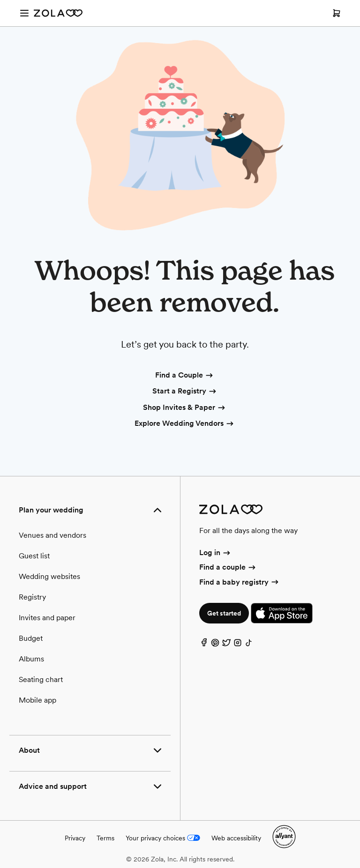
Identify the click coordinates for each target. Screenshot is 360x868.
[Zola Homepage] (58, 13)
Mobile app (37, 700)
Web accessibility (236, 838)
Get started (224, 613)
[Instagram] (238, 645)
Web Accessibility (0, 0)
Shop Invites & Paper (185, 408)
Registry (32, 597)
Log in (215, 553)
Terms (105, 838)
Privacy (75, 838)
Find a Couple (185, 376)
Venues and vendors (52, 535)
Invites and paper (47, 618)
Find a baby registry (240, 582)
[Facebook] (204, 645)
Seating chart (41, 679)
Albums (31, 659)
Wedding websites (49, 576)
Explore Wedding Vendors (185, 424)
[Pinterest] (215, 645)
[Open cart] (337, 13)
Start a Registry (185, 392)
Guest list (34, 556)
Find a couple (228, 567)
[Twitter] (226, 645)
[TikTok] (249, 645)
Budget (31, 638)
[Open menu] (24, 13)
